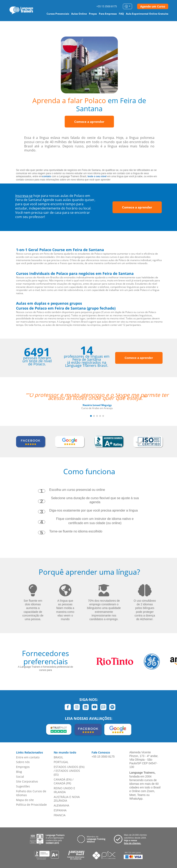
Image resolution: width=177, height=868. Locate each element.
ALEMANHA (61, 805)
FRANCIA (60, 815)
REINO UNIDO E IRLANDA (64, 790)
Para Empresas (108, 14)
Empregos (23, 767)
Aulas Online (79, 14)
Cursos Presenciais (58, 14)
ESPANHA (60, 810)
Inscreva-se (24, 196)
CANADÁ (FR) (62, 783)
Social (20, 777)
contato (47, 176)
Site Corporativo (27, 781)
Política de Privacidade (31, 805)
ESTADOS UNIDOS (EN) (69, 767)
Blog (19, 772)
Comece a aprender (89, 122)
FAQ (121, 14)
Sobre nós (23, 762)
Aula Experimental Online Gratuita (147, 14)
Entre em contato (28, 757)
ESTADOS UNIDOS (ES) (67, 773)
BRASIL (58, 757)
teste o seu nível (97, 176)
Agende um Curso (153, 6)
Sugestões (23, 786)
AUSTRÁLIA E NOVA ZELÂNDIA (67, 799)
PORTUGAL (61, 762)
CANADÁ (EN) (63, 779)
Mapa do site (25, 800)
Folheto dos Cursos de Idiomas (31, 793)
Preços (93, 14)
